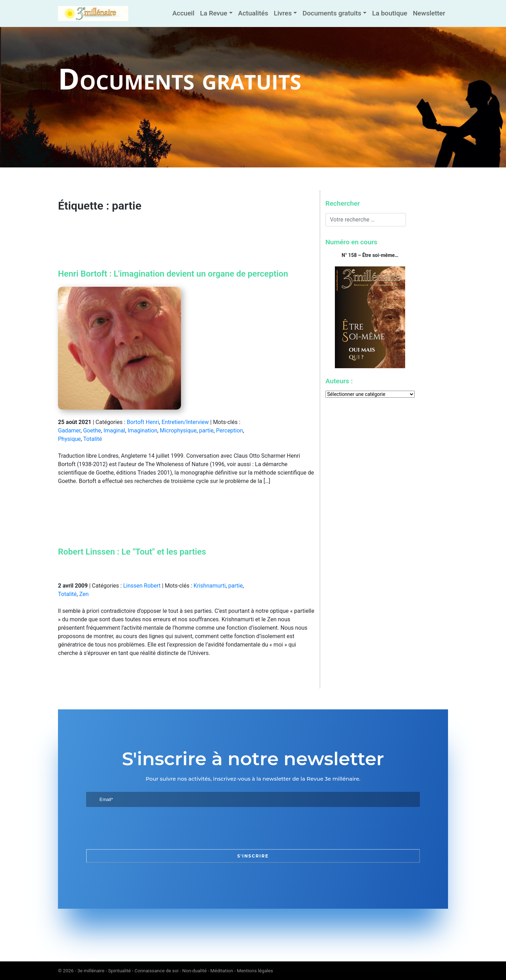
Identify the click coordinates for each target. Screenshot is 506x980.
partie (206, 431)
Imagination (142, 431)
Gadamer (69, 431)
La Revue (213, 13)
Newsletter (429, 13)
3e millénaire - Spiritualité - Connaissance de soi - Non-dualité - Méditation (155, 971)
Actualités (253, 13)
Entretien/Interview (185, 422)
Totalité (93, 439)
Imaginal (114, 431)
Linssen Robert (142, 586)
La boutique (390, 13)
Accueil (183, 13)
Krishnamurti (210, 586)
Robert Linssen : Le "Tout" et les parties (132, 552)
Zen (84, 594)
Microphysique (178, 431)
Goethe (92, 431)
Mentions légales (255, 971)
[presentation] (140, 828)
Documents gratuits (332, 13)
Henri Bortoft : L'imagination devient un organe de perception (173, 274)
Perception (230, 431)
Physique (69, 439)
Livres (283, 13)
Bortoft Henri (143, 422)
